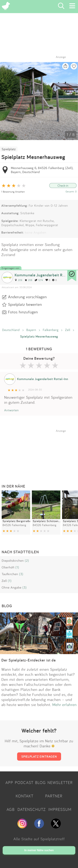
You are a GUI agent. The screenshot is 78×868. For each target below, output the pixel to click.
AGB (11, 809)
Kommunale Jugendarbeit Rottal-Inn (46, 275)
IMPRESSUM (60, 809)
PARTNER (54, 796)
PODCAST (24, 782)
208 (29, 280)
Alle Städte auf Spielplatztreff (39, 839)
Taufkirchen (10, 574)
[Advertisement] (41, 453)
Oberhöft (8, 567)
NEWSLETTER (60, 782)
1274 (39, 280)
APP (9, 782)
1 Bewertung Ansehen (13, 192)
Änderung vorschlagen (27, 297)
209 (18, 280)
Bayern (31, 330)
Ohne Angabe (12, 587)
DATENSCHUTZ (32, 809)
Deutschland (11, 330)
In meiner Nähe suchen (39, 850)
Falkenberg (51, 330)
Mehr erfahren (64, 705)
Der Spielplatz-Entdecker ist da (29, 660)
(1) (17, 567)
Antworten (11, 410)
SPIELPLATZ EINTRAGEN (39, 756)
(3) (21, 574)
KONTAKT (24, 796)
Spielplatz (9, 149)
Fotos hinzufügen (23, 312)
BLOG (40, 782)
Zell (68, 330)
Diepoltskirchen (13, 561)
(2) (27, 561)
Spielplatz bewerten (25, 304)
